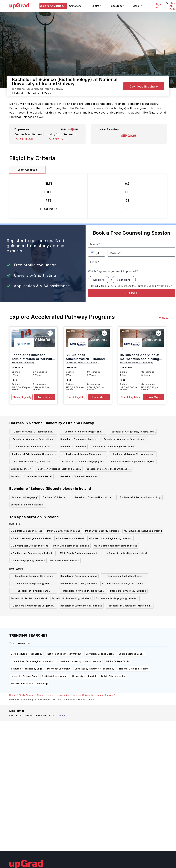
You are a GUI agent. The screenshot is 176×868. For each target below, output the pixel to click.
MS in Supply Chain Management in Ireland (79, 554)
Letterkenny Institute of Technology (95, 669)
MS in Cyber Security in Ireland (102, 531)
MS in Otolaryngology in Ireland (28, 561)
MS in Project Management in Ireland (31, 538)
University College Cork (24, 676)
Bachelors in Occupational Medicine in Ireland (130, 606)
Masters (99, 280)
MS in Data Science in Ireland (27, 531)
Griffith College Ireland (55, 676)
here (63, 715)
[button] (93, 252)
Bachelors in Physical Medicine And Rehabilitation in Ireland (83, 592)
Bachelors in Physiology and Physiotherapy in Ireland (33, 592)
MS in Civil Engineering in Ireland (71, 546)
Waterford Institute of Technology (29, 684)
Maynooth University (59, 669)
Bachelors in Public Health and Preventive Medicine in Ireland (125, 577)
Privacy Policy (164, 286)
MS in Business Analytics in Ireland (143, 531)
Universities (63, 695)
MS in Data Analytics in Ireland (64, 531)
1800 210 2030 (172, 6)
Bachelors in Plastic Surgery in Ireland (123, 583)
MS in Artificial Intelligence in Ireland (127, 553)
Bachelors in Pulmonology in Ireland (71, 598)
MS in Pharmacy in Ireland (70, 538)
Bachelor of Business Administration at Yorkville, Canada (33, 359)
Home (13, 695)
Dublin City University (113, 676)
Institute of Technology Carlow (64, 654)
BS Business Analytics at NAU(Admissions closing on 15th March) (140, 359)
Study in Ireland (45, 695)
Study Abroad (26, 695)
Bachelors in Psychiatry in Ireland (79, 583)
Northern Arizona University (82, 362)
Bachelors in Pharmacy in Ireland (128, 591)
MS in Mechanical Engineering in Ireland (110, 538)
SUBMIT (132, 293)
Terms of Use (144, 286)
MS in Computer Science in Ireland (30, 546)
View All (164, 318)
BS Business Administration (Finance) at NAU (86, 359)
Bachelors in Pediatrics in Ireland (29, 598)
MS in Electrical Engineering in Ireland (31, 553)
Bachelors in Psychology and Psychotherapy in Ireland (33, 584)
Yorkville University (23, 362)
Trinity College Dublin (118, 661)
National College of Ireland (134, 669)
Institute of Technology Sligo (27, 669)
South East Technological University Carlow (33, 662)
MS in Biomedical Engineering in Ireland (116, 546)
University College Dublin (100, 654)
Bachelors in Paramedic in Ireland (79, 576)
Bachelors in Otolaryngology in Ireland (117, 598)
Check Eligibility (22, 397)
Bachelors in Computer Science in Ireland (33, 577)
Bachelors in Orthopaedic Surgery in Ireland (33, 606)
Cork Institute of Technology (26, 654)
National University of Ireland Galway (81, 661)
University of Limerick (84, 676)
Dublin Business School (132, 654)
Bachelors (124, 280)
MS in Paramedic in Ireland (65, 561)
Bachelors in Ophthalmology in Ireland (81, 606)
